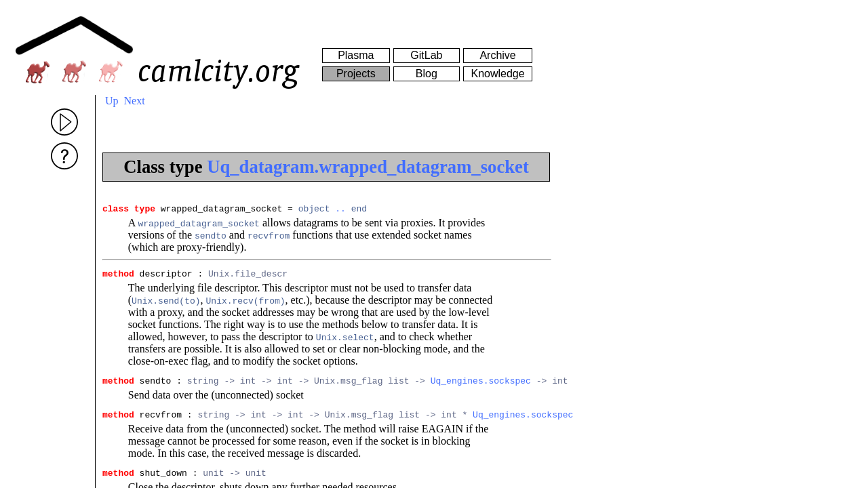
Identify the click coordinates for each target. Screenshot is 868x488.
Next (135, 101)
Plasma (356, 55)
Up (112, 101)
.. (340, 210)
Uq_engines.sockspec (481, 386)
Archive (497, 55)
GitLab (426, 55)
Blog (427, 74)
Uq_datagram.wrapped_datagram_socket (368, 167)
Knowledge (497, 74)
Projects (356, 74)
